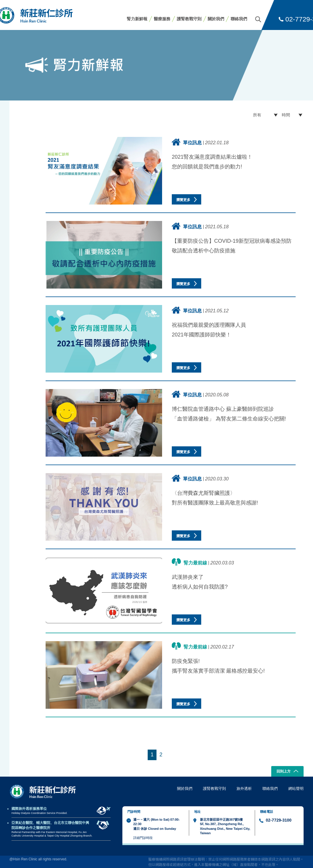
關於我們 (216, 19)
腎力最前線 (189, 562)
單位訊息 (187, 142)
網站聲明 (296, 789)
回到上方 (288, 772)
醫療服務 (162, 19)
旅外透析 (244, 789)
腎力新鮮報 (137, 19)
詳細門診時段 (143, 838)
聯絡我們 (239, 19)
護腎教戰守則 (189, 19)
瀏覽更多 (187, 200)
